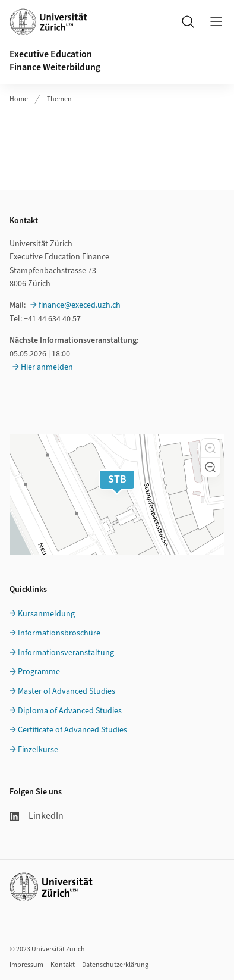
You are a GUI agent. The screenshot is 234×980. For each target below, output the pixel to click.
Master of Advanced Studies (67, 691)
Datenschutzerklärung (115, 965)
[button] (210, 448)
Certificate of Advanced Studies (72, 730)
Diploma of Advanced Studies (70, 711)
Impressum (26, 965)
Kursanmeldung (46, 614)
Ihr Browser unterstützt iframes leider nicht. (117, 141)
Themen (59, 99)
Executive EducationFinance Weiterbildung (55, 61)
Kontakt (63, 965)
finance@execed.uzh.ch (80, 305)
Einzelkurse (38, 750)
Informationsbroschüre (59, 633)
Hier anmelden (47, 367)
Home (19, 99)
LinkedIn (37, 816)
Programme (39, 672)
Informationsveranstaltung (66, 653)
